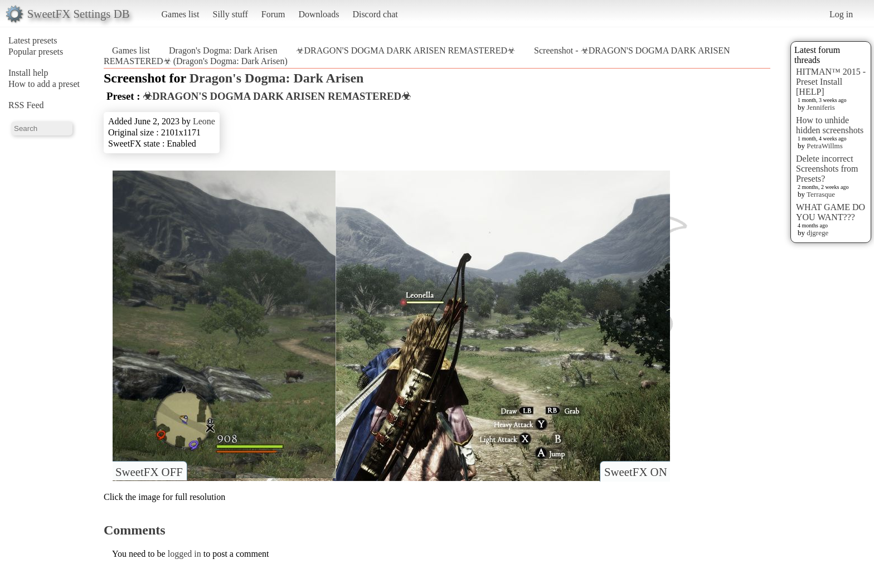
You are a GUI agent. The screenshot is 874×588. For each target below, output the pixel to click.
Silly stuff (230, 14)
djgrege (817, 233)
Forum (273, 14)
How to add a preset (44, 84)
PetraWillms (824, 146)
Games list (181, 14)
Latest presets (33, 40)
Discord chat (375, 14)
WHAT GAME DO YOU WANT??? (831, 212)
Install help (28, 73)
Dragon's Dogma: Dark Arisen (223, 50)
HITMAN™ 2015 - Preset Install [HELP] (831, 82)
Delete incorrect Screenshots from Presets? (827, 169)
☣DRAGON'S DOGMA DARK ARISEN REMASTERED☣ (406, 50)
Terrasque (821, 194)
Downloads (319, 14)
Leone (204, 121)
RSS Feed (26, 105)
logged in (184, 554)
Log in (841, 14)
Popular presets (36, 52)
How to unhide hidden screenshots (830, 125)
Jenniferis (821, 107)
